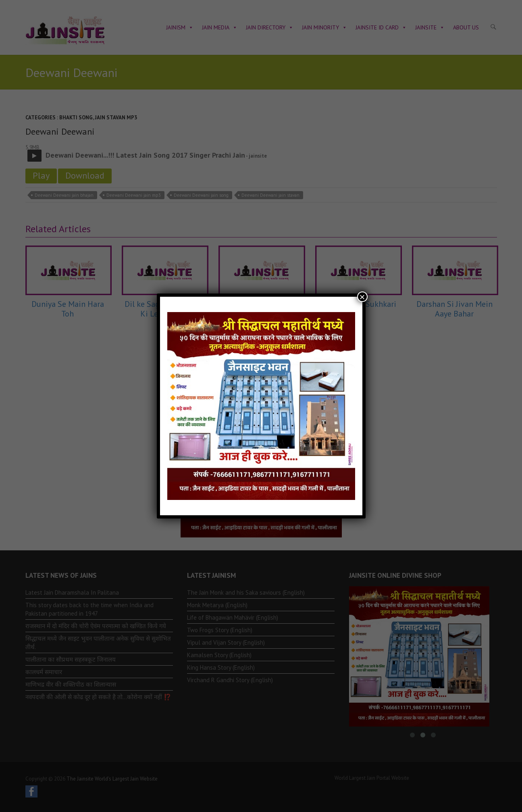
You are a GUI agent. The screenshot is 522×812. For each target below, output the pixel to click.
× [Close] (362, 297)
